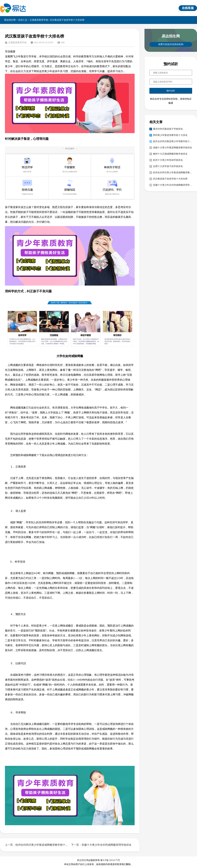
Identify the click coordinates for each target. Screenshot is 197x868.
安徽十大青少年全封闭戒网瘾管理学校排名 (173, 185)
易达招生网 (10, 20)
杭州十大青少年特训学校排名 (168, 160)
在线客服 (188, 8)
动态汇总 (23, 20)
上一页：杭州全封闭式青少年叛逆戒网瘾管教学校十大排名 (37, 845)
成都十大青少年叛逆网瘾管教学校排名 (173, 148)
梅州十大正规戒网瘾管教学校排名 (170, 154)
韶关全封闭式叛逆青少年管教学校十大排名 (173, 141)
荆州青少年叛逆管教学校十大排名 (170, 135)
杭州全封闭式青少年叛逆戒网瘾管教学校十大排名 (173, 173)
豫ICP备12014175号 (110, 860)
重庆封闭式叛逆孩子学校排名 (168, 129)
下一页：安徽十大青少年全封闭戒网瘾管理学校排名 (101, 845)
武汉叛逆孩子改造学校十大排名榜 (170, 179)
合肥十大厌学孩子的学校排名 (168, 166)
